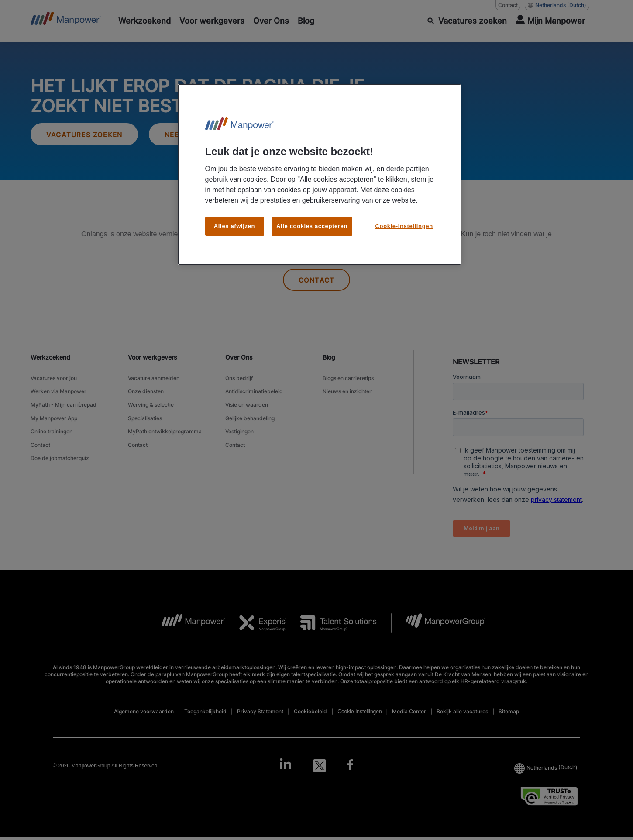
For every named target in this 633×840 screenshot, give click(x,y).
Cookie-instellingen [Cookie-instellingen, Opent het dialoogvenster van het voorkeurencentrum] (404, 226)
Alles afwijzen (234, 226)
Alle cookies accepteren (312, 226)
